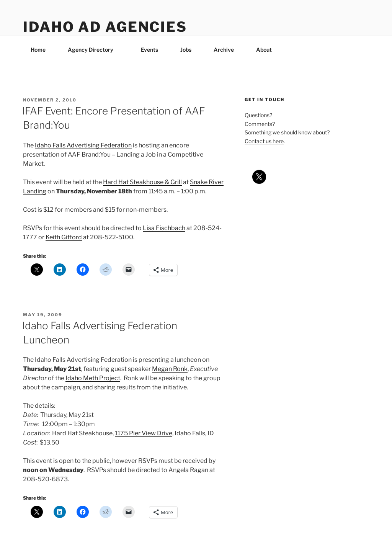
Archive (224, 50)
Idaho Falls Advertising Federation (83, 145)
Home (38, 50)
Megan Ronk (170, 369)
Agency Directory (94, 50)
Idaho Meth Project (93, 378)
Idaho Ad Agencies (105, 27)
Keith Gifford (64, 237)
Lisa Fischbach (164, 228)
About (268, 50)
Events (149, 50)
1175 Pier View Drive (144, 433)
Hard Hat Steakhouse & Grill (142, 182)
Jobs (186, 50)
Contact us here (264, 141)
